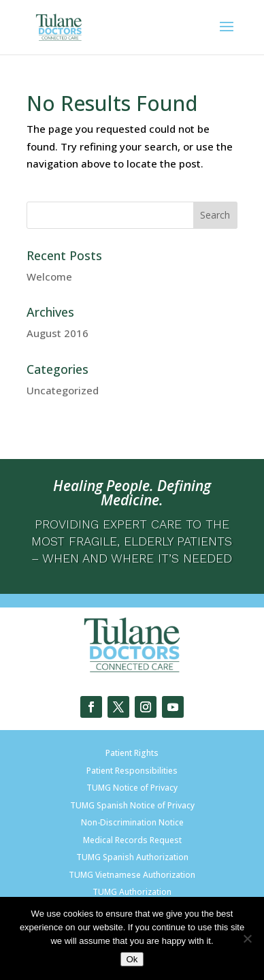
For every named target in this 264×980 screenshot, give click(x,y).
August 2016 (57, 333)
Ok (132, 959)
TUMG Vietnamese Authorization (132, 875)
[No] (247, 938)
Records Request (147, 840)
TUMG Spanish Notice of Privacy (132, 805)
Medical (98, 840)
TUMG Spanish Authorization (132, 857)
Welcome (49, 276)
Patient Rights (132, 753)
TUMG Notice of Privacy (132, 788)
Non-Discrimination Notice (132, 822)
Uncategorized (63, 390)
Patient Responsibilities (132, 771)
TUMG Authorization (132, 892)
